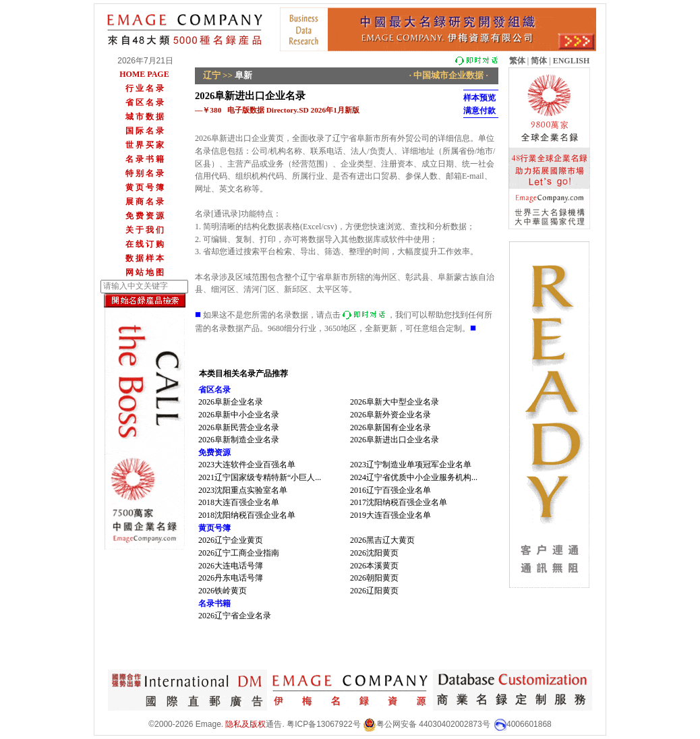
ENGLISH (572, 61)
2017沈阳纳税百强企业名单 (399, 502)
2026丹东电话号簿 (231, 578)
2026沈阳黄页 (374, 553)
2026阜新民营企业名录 (239, 427)
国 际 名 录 (145, 131)
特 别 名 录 (145, 173)
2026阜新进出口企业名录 (395, 440)
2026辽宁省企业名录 (235, 616)
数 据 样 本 (145, 258)
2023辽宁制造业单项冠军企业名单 (411, 465)
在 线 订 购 (145, 244)
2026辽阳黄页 (374, 591)
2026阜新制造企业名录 (239, 440)
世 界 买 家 (145, 145)
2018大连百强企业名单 (239, 502)
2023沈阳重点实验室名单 (243, 490)
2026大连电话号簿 (231, 566)
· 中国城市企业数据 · (449, 75)
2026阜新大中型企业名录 (395, 402)
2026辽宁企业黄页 (231, 540)
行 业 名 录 (145, 88)
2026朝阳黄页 (374, 578)
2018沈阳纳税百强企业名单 (247, 515)
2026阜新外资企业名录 (390, 415)
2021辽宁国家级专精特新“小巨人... (260, 477)
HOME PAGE (144, 74)
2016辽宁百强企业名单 (390, 490)
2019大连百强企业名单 (390, 515)
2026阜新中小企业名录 (239, 415)
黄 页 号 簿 (145, 187)
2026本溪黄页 (374, 566)
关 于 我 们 (145, 230)
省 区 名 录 (145, 102)
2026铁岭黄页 (223, 591)
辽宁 (212, 75)
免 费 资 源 (145, 216)
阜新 (243, 75)
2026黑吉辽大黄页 (382, 540)
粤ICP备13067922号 (323, 724)
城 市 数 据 (145, 117)
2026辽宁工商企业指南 (239, 553)
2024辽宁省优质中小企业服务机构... (414, 477)
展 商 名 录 (145, 202)
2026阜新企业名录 (231, 402)
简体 (539, 61)
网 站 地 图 (145, 272)
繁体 (517, 61)
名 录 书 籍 (145, 159)
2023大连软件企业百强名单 (247, 465)
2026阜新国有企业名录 (390, 427)
